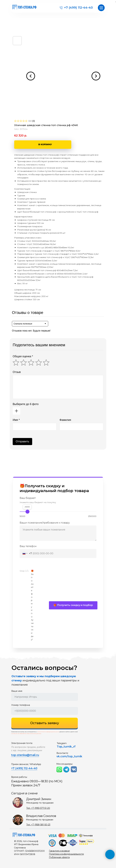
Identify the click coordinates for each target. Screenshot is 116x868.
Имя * (16, 420)
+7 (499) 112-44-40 (78, 8)
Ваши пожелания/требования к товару (45, 523)
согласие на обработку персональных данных (26, 733)
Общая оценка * (23, 356)
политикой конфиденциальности (48, 732)
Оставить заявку (45, 723)
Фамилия (65, 420)
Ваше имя (17, 691)
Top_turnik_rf (66, 747)
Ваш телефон (28, 546)
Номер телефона (21, 705)
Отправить (22, 441)
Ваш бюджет (28, 498)
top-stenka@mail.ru (25, 755)
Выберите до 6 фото (26, 404)
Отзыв (17, 372)
